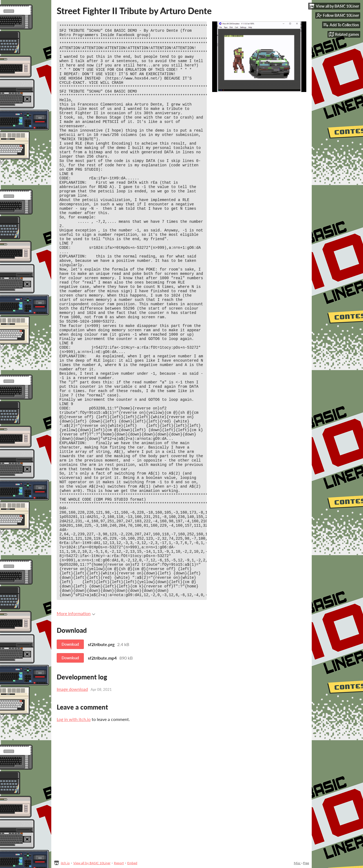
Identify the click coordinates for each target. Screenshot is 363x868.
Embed (132, 863)
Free (306, 863)
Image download (72, 797)
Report (119, 863)
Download (70, 752)
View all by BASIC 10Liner (92, 863)
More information (76, 721)
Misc (297, 863)
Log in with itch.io (74, 827)
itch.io (65, 863)
